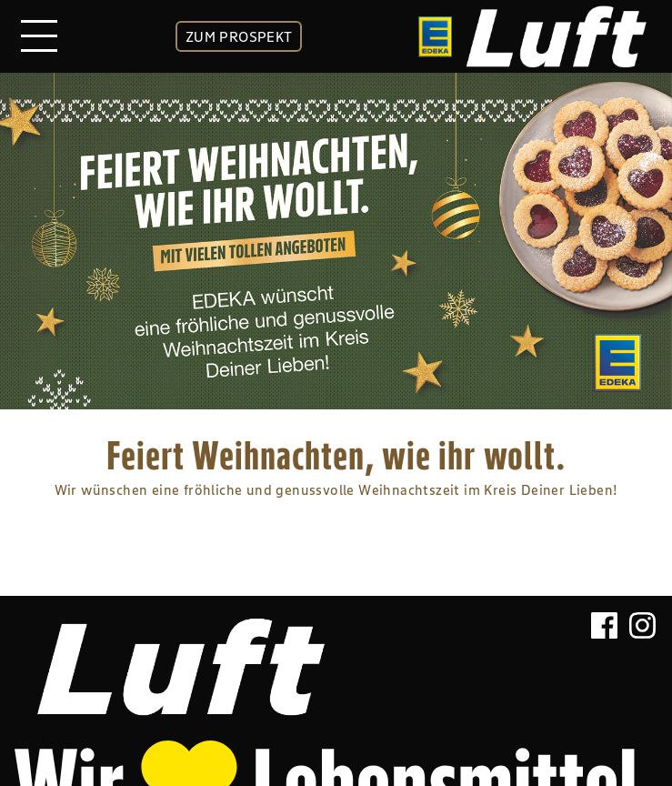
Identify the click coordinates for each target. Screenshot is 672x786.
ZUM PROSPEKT (239, 36)
